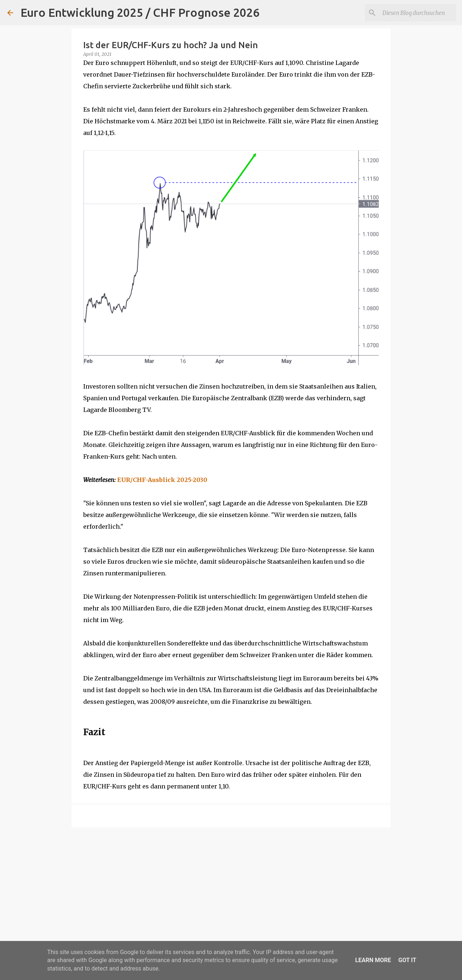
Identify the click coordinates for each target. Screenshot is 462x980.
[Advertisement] (231, 890)
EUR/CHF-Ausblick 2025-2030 (162, 480)
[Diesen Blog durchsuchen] (418, 13)
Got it (407, 960)
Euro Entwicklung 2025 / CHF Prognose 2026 (140, 12)
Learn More (373, 960)
